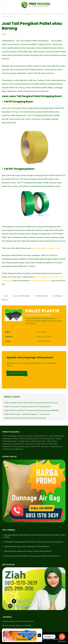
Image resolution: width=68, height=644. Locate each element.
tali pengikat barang (43, 14)
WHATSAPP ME (17, 373)
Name (8, 332)
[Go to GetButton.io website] (62, 641)
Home (4, 14)
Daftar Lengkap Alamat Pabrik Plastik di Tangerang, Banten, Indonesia (31, 403)
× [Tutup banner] (39, 635)
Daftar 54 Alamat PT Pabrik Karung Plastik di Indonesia (25, 418)
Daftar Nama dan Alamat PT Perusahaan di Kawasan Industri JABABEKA (32, 410)
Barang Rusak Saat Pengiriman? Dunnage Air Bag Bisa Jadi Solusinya (32, 556)
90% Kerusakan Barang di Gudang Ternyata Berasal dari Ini (28, 551)
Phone (8, 341)
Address (9, 337)
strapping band (29, 14)
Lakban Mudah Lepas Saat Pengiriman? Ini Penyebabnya (27, 546)
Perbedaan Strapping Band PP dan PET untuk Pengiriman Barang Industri (34, 542)
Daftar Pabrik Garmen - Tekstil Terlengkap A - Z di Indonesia (27, 414)
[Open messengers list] (62, 637)
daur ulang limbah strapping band (46, 248)
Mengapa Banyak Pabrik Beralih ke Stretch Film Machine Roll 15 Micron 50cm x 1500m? (34, 536)
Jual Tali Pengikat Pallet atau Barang (32, 26)
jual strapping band (15, 14)
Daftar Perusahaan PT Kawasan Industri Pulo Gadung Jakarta (28, 407)
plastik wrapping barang (40, 280)
